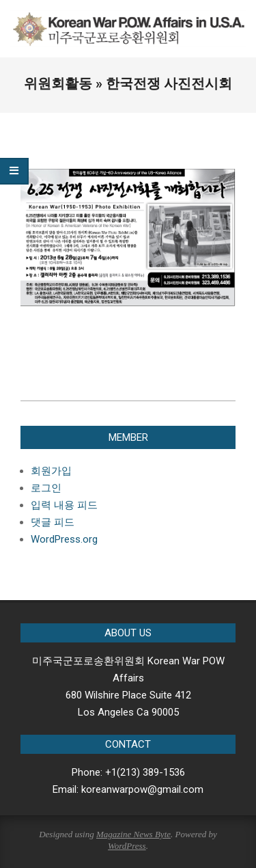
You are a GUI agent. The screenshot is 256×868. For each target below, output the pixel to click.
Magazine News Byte (133, 834)
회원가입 (51, 471)
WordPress (127, 846)
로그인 (46, 488)
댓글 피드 (53, 522)
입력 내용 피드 (64, 505)
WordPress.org (64, 539)
